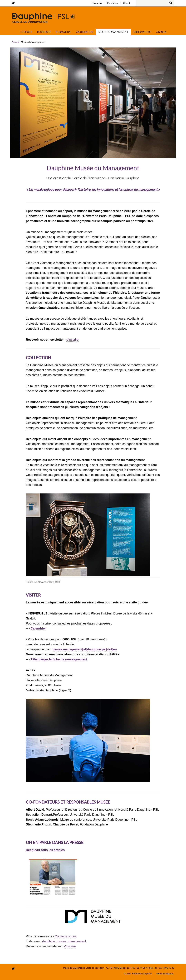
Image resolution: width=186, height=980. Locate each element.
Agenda (161, 32)
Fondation (29, 1)
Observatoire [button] (142, 32)
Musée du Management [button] (113, 32)
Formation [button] (63, 32)
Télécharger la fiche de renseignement (58, 659)
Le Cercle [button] (26, 32)
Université (28, 1)
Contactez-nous (66, 936)
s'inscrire (72, 340)
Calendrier (38, 628)
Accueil (15, 32)
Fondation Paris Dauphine (159, 18)
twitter (14, 3)
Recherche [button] (44, 32)
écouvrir (34, 850)
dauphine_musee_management (64, 941)
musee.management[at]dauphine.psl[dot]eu (85, 649)
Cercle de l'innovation (43, 18)
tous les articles (53, 850)
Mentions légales (165, 974)
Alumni (32, 1)
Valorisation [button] (85, 32)
